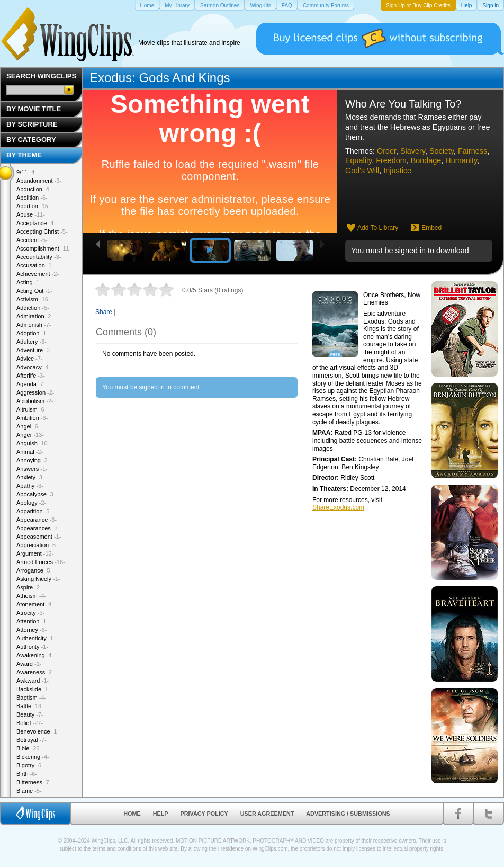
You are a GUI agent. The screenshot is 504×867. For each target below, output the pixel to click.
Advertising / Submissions (348, 814)
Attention (32, 621)
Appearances (38, 528)
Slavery (413, 151)
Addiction (33, 308)
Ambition (32, 418)
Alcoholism (35, 401)
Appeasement (39, 537)
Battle (30, 706)
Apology (31, 503)
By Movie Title (34, 109)
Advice (30, 359)
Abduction (34, 189)
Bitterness (34, 782)
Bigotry (30, 765)
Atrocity (30, 613)
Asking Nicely (38, 579)
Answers (32, 469)
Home (132, 814)
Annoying (33, 460)
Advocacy (33, 367)
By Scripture (32, 124)
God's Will (362, 171)
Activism (33, 299)
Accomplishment (44, 248)
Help (161, 814)
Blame (29, 791)
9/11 (26, 172)
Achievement (38, 274)
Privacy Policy (204, 814)
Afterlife (31, 376)
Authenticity (36, 638)
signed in (410, 251)
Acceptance (36, 223)
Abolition (32, 198)
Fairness (472, 151)
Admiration (35, 316)
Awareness (35, 672)
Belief (30, 723)
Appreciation (37, 545)
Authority (32, 647)
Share (104, 312)
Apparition (34, 511)
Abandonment (39, 181)
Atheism (31, 596)
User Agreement (267, 814)
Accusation (35, 265)
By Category (31, 140)
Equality (358, 160)
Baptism (31, 698)
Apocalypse (36, 494)
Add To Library (378, 228)
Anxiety (30, 477)
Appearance (37, 520)
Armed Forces (41, 562)
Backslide (33, 689)
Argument (35, 553)
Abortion (33, 206)
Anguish (33, 443)
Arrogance (34, 570)
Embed (431, 228)
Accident (32, 240)
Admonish (34, 325)
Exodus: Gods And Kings (160, 78)
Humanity (461, 160)
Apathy (30, 486)
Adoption (32, 333)
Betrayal (31, 740)
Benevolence (38, 731)
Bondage (426, 160)
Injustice (397, 171)
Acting (29, 282)
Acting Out (34, 291)
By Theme (24, 155)
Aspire (29, 587)
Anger (30, 435)
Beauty (30, 714)
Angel (28, 426)
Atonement (35, 604)
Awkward (33, 681)
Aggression (35, 392)
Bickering (33, 757)
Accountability (39, 257)
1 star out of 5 (103, 289)
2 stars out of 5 (111, 289)
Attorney (31, 630)
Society (442, 151)
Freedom (391, 160)
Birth (27, 774)
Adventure (34, 350)
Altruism (31, 409)
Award (29, 664)
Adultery (31, 342)
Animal (30, 452)
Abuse (31, 214)
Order (386, 151)
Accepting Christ (42, 231)
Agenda (31, 384)
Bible (29, 748)
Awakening (35, 655)
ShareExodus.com (338, 507)
